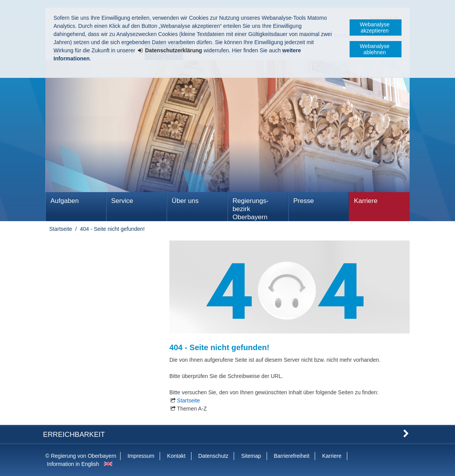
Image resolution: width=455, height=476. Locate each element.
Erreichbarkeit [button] (74, 435)
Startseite (61, 229)
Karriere (366, 201)
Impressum (141, 456)
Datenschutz (213, 456)
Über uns (185, 201)
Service (122, 201)
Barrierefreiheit (291, 456)
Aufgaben (65, 201)
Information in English (73, 464)
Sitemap (251, 456)
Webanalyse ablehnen (375, 49)
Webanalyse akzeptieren (375, 27)
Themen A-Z (192, 409)
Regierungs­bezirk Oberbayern (251, 209)
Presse (304, 201)
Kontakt (176, 456)
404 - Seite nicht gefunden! (112, 229)
